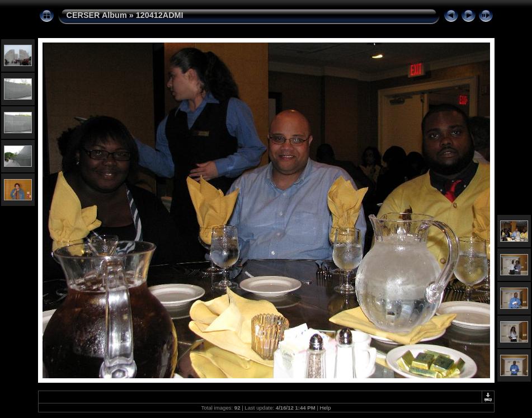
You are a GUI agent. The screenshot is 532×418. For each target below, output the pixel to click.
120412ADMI (160, 15)
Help (326, 408)
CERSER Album (97, 15)
